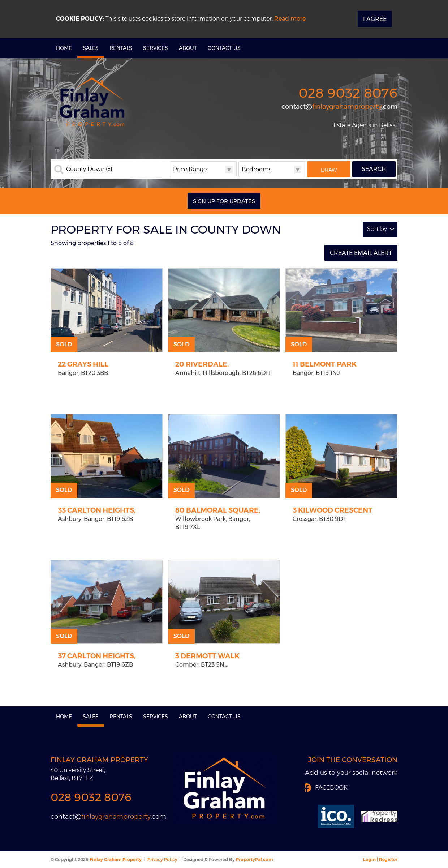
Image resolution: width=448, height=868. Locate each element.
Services (156, 48)
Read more (290, 19)
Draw (329, 170)
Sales (91, 48)
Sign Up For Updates (224, 201)
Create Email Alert (361, 253)
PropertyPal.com (254, 860)
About (188, 48)
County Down (89, 169)
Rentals (121, 48)
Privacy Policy (162, 860)
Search (374, 169)
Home (64, 48)
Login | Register (380, 860)
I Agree (375, 19)
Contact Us (224, 48)
